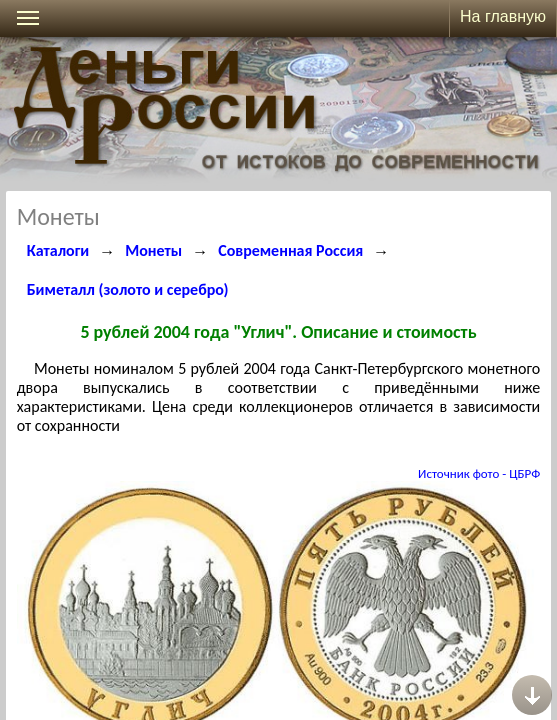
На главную (503, 16)
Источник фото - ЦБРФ (479, 473)
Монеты (153, 250)
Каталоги (58, 250)
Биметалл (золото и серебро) (128, 289)
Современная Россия (290, 250)
